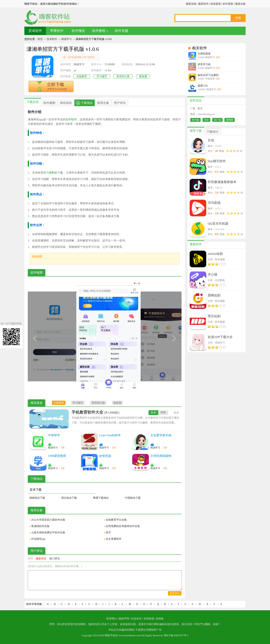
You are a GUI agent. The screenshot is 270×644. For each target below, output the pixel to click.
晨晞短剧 (214, 295)
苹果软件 (57, 31)
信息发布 (136, 619)
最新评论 (41, 559)
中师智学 (54, 435)
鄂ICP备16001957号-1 (176, 635)
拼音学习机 (204, 64)
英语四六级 (123, 76)
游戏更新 (216, 4)
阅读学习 (66, 39)
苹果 (163, 413)
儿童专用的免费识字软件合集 (48, 533)
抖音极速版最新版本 (222, 182)
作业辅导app (38, 539)
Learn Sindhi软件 (110, 435)
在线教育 (82, 76)
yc (75, 70)
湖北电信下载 (69, 498)
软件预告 (78, 31)
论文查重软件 (114, 539)
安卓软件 (35, 31)
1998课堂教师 (57, 456)
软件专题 (121, 31)
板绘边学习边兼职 (208, 75)
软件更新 (228, 4)
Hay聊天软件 (217, 161)
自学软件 (71, 119)
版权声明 (124, 619)
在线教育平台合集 (116, 520)
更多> (177, 413)
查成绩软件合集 (40, 526)
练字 (108, 533)
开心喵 (213, 275)
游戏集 (160, 619)
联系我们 (112, 619)
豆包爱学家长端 (161, 435)
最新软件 (203, 4)
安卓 (153, 413)
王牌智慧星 (204, 54)
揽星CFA (203, 86)
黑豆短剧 (214, 316)
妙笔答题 (105, 456)
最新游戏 (191, 4)
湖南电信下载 (37, 498)
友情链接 (149, 619)
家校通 (143, 76)
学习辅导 (102, 76)
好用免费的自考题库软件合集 (123, 526)
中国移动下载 (133, 498)
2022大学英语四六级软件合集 (48, 520)
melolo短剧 (215, 254)
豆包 (211, 140)
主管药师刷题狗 (161, 456)
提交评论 (175, 593)
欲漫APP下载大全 (220, 337)
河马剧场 (214, 203)
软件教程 (99, 31)
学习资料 (49, 173)
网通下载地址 (101, 498)
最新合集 (240, 4)
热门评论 (55, 559)
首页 (40, 39)
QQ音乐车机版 (218, 224)
